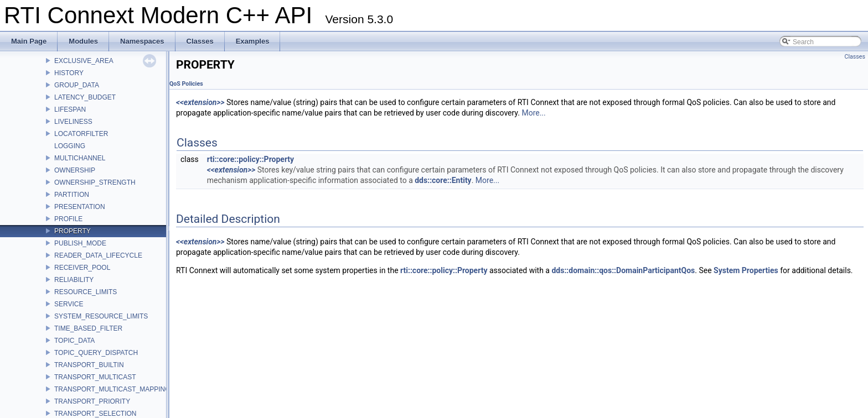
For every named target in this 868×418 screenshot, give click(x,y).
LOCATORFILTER (81, 134)
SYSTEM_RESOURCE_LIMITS (101, 316)
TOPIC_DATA (74, 341)
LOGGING (70, 146)
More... (533, 113)
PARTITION (72, 195)
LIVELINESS (73, 122)
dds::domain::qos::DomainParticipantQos (623, 270)
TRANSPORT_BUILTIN (89, 365)
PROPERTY (73, 231)
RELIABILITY (74, 280)
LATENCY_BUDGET (85, 97)
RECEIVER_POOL (82, 268)
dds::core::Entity (443, 180)
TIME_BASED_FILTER (88, 328)
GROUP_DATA (77, 85)
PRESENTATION (80, 207)
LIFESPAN (70, 109)
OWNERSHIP (75, 170)
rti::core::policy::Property (250, 159)
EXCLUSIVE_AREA (84, 61)
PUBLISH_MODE (80, 243)
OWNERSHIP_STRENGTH (95, 182)
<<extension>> (200, 102)
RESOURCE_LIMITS (86, 292)
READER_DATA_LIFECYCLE (98, 255)
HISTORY (69, 73)
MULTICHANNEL (80, 158)
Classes (855, 57)
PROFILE (68, 219)
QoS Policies (186, 84)
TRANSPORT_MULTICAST (95, 377)
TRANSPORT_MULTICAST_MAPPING (112, 389)
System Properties (746, 270)
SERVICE (69, 304)
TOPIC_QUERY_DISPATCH (96, 353)
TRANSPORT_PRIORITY (92, 401)
